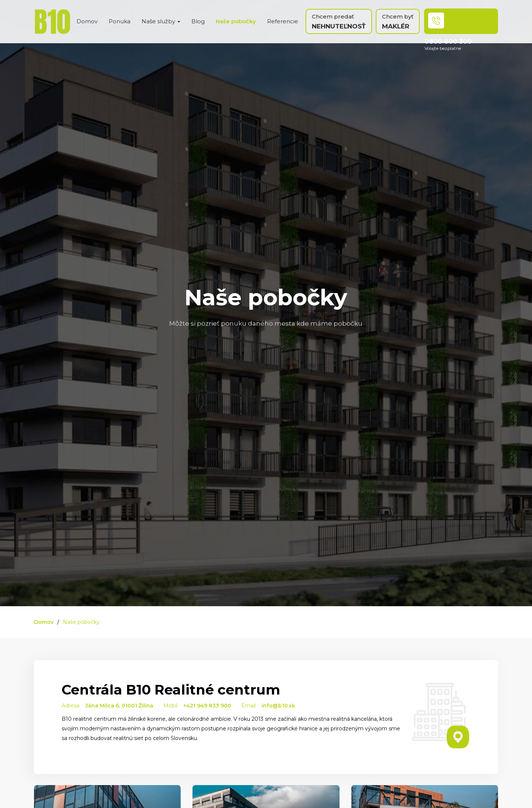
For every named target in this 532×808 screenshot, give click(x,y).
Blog (198, 21)
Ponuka (120, 21)
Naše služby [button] (161, 21)
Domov (87, 21)
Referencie (283, 21)
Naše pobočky (236, 21)
